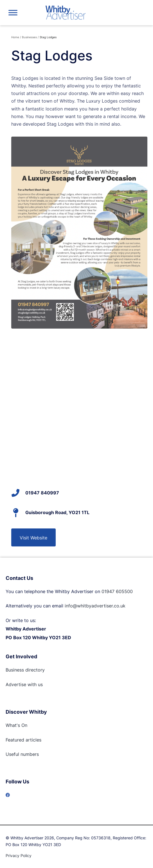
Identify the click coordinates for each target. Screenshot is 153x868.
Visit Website (33, 538)
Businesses (29, 37)
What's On (16, 725)
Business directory (25, 670)
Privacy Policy (19, 855)
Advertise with (21, 684)
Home (15, 37)
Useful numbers (22, 754)
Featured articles (23, 740)
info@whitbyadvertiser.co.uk (95, 606)
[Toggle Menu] (13, 13)
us (40, 684)
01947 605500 (117, 591)
